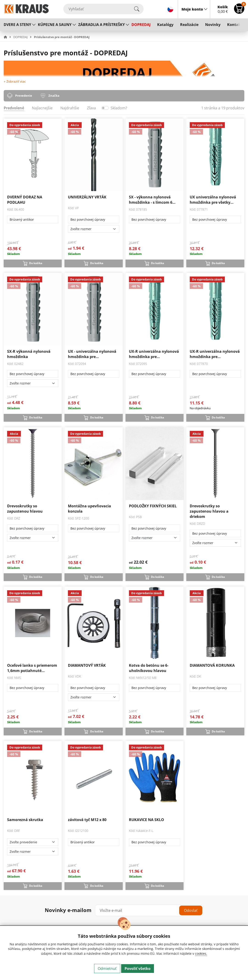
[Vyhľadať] (103, 9)
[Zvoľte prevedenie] (33, 842)
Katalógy (165, 25)
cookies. (201, 953)
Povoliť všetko (138, 969)
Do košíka (36, 263)
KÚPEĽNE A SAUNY (55, 25)
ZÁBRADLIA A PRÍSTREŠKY (102, 25)
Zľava (91, 108)
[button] (8, 37)
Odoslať (191, 910)
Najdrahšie (70, 108)
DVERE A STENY (17, 25)
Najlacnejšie (42, 108)
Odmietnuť (107, 969)
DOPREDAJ (141, 25)
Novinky (213, 25)
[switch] (105, 108)
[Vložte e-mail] (149, 910)
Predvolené (14, 108)
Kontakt (235, 25)
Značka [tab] (54, 96)
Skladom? (119, 108)
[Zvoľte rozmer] (93, 229)
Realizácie (189, 25)
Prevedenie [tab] (24, 96)
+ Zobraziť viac (15, 81)
